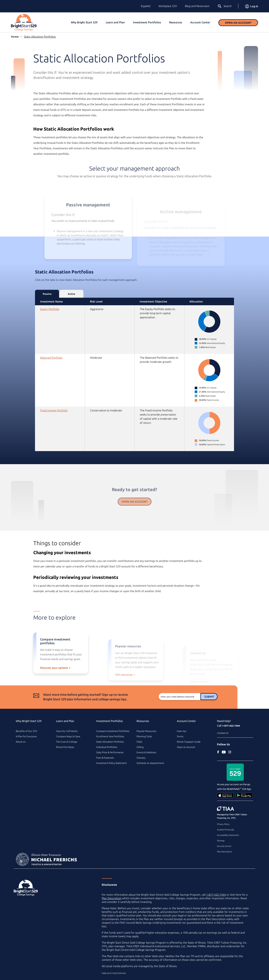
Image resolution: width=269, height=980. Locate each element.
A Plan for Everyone (26, 736)
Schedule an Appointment (150, 763)
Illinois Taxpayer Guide (189, 742)
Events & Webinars (146, 752)
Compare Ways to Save (68, 736)
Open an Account (238, 23)
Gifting (140, 747)
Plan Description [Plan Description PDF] (112, 898)
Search (224, 6)
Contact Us (223, 733)
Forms (180, 736)
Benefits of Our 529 (26, 731)
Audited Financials (226, 830)
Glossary (141, 758)
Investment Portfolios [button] (147, 22)
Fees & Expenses (105, 758)
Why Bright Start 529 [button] (84, 22)
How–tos (182, 731)
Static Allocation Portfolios (40, 37)
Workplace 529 (168, 6)
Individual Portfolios (107, 747)
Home (15, 37)
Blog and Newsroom (197, 6)
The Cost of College (67, 742)
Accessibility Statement (228, 835)
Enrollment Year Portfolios (110, 736)
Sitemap (221, 841)
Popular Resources (146, 731)
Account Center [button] (200, 22)
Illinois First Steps (65, 747)
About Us (21, 742)
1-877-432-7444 (231, 726)
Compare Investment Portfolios (113, 731)
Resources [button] (176, 22)
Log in (252, 6)
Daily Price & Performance (110, 752)
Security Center (224, 846)
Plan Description (225, 852)
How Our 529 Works (67, 731)
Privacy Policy (223, 824)
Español (146, 6)
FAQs (139, 742)
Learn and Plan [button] (115, 22)
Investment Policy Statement (111, 763)
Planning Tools (144, 736)
